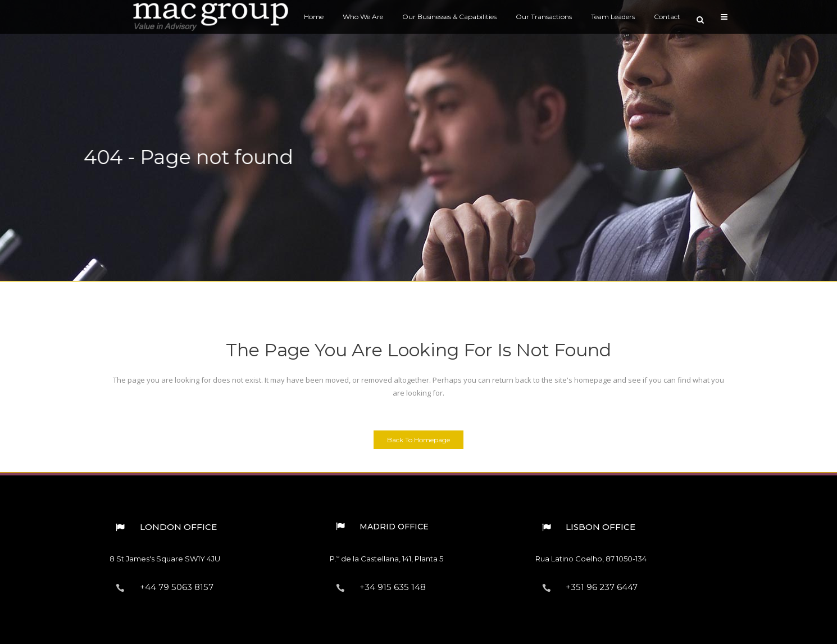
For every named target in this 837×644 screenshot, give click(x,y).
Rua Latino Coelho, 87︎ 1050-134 (591, 559)
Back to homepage (418, 440)
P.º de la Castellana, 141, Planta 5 (386, 559)
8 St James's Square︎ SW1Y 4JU (165, 559)
